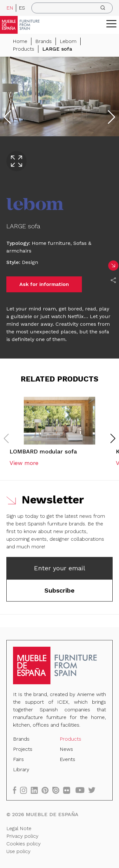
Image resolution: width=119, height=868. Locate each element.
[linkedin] (36, 790)
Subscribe (60, 592)
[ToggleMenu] (111, 24)
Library (21, 769)
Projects (23, 749)
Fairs (19, 759)
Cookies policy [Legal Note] (24, 843)
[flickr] (69, 790)
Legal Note (19, 828)
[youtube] (82, 790)
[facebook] (17, 790)
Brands (43, 41)
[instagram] (26, 790)
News (66, 749)
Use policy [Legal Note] (19, 851)
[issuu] (58, 790)
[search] (72, 8)
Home (20, 41)
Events (67, 759)
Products (23, 49)
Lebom (68, 41)
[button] (111, 24)
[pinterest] (47, 790)
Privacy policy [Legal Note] (23, 836)
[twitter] (93, 790)
